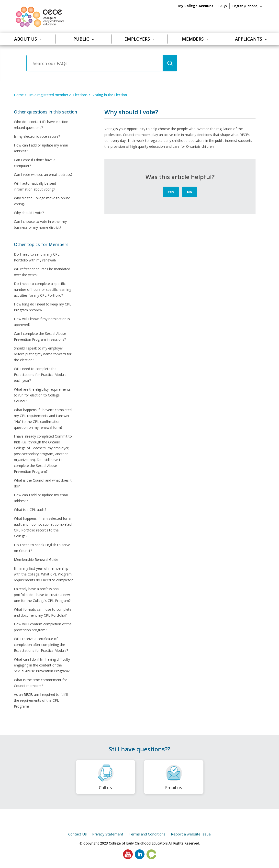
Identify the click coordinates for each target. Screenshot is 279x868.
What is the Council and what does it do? (43, 483)
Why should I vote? (29, 213)
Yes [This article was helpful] (171, 192)
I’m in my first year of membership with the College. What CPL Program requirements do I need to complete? (43, 574)
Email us (174, 777)
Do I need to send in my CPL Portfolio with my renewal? (37, 257)
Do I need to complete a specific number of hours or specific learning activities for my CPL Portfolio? (43, 289)
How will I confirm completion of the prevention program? (43, 627)
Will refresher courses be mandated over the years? (42, 272)
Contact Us (78, 834)
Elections (80, 95)
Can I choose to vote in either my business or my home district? (40, 224)
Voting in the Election (110, 95)
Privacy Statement (108, 834)
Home (19, 95)
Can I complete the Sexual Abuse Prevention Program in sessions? (40, 336)
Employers (139, 39)
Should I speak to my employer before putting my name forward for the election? (43, 354)
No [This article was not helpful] (190, 192)
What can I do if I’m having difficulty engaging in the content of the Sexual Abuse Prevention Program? (42, 665)
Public (84, 39)
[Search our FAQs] (95, 63)
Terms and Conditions (147, 834)
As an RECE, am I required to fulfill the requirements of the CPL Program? (41, 700)
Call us (106, 777)
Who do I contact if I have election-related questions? (42, 125)
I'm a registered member (48, 95)
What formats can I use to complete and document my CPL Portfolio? (43, 612)
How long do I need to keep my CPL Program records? (43, 307)
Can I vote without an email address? (43, 175)
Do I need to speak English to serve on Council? (42, 548)
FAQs (223, 6)
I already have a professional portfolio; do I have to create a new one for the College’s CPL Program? (42, 595)
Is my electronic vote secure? (37, 136)
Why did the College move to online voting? (42, 201)
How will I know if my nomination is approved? (42, 322)
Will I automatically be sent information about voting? (35, 186)
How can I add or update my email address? (41, 148)
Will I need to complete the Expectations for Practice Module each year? (40, 375)
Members (195, 39)
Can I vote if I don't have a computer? (35, 163)
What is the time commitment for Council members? (40, 683)
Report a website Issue (191, 834)
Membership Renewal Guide (36, 559)
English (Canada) (247, 6)
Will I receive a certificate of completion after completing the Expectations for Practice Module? (41, 645)
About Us (28, 39)
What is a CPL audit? (30, 510)
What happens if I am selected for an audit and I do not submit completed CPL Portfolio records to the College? (43, 527)
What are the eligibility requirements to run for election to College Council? (42, 395)
